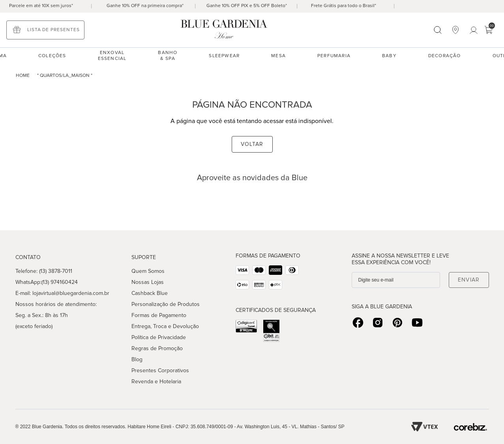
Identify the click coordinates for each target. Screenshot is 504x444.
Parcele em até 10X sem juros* (41, 6)
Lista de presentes (53, 30)
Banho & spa (168, 56)
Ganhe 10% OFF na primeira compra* (145, 6)
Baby (389, 56)
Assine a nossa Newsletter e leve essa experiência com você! (400, 259)
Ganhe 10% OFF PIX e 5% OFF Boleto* (247, 6)
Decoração (445, 56)
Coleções (52, 56)
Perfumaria (334, 56)
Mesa (278, 56)
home (23, 76)
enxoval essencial (112, 56)
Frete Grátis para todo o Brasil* (344, 6)
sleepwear (224, 56)
